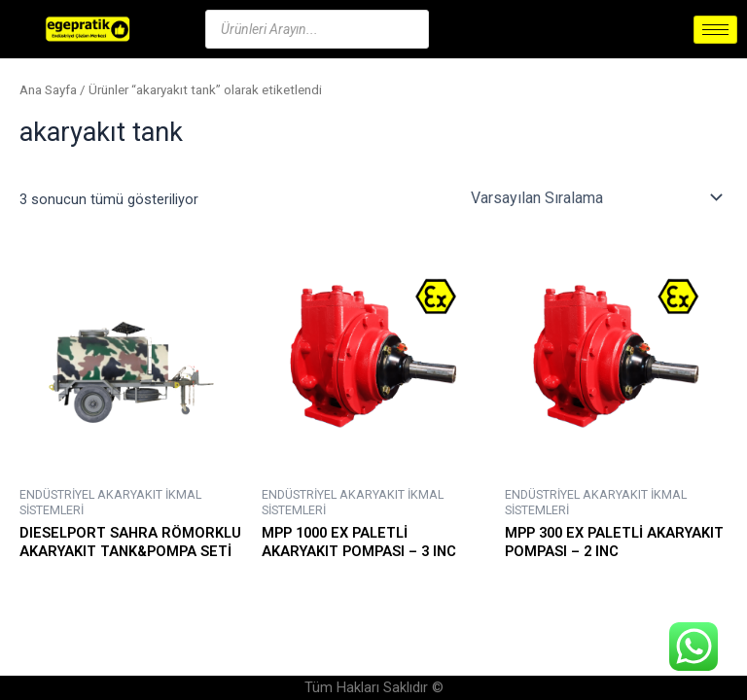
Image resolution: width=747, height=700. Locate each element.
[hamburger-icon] (715, 30)
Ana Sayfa (48, 90)
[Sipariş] (595, 197)
